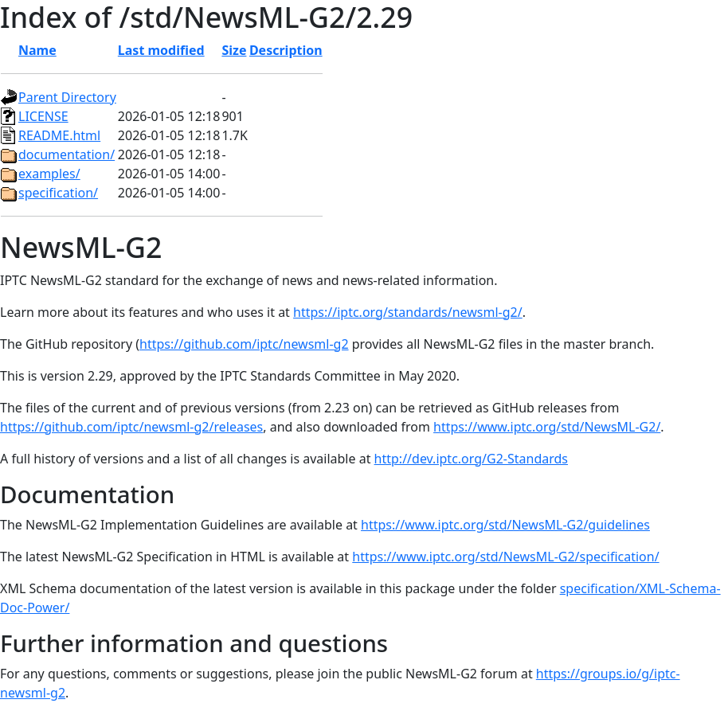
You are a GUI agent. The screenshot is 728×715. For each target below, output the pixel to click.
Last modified (161, 50)
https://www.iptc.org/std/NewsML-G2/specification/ (505, 557)
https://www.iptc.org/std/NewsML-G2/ (547, 427)
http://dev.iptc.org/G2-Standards (471, 459)
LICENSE (43, 116)
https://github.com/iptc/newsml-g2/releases (131, 427)
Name (37, 50)
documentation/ (67, 154)
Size (234, 50)
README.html (59, 135)
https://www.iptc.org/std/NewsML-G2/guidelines (505, 525)
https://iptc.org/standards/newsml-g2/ (408, 312)
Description (286, 50)
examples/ (49, 174)
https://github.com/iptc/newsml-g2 (244, 344)
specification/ (58, 193)
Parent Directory (67, 97)
